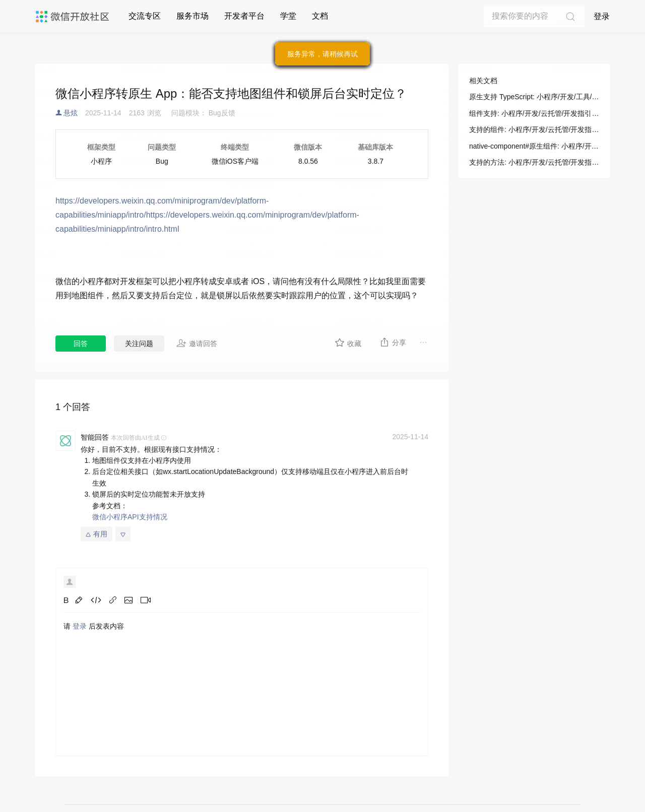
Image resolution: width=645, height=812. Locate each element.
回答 (81, 344)
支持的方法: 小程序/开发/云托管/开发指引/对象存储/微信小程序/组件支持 (534, 162)
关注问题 (139, 344)
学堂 (288, 16)
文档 (320, 16)
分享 (393, 342)
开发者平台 (244, 16)
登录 (602, 16)
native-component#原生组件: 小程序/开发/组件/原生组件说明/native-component (534, 146)
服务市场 (192, 16)
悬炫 (71, 113)
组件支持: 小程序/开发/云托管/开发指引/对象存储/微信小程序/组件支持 (534, 113)
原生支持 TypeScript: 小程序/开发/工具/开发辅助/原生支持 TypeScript (534, 97)
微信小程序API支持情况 (130, 517)
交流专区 (145, 16)
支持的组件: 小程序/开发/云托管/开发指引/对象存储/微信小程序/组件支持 (534, 129)
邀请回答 (197, 343)
